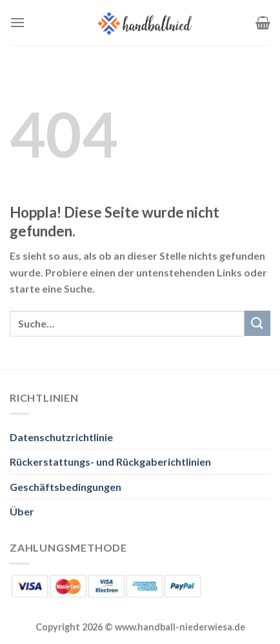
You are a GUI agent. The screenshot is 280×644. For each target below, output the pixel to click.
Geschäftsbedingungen (65, 487)
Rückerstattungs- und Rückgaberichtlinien (110, 462)
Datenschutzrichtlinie (61, 437)
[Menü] (17, 22)
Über (22, 511)
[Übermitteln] (257, 323)
